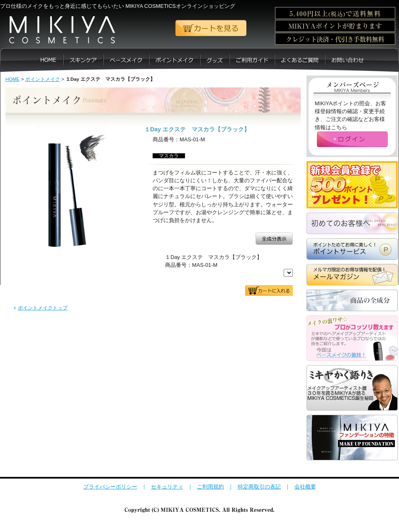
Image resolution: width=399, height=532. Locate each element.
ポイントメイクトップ (43, 308)
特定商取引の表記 (259, 487)
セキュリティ (167, 487)
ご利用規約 (210, 487)
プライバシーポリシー (110, 487)
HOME (13, 79)
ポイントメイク (43, 79)
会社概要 (305, 487)
